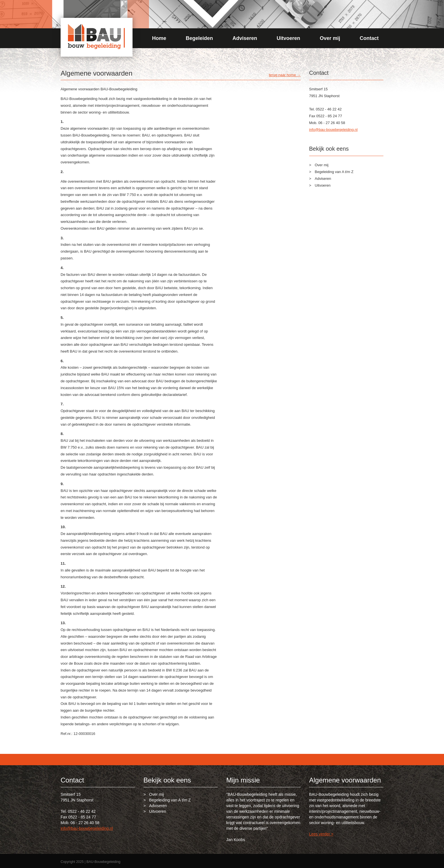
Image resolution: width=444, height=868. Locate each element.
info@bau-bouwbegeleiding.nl (334, 130)
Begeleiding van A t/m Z (334, 172)
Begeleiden (199, 38)
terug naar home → (285, 75)
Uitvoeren (288, 38)
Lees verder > (321, 834)
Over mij (330, 38)
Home (159, 38)
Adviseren (245, 38)
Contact (369, 38)
